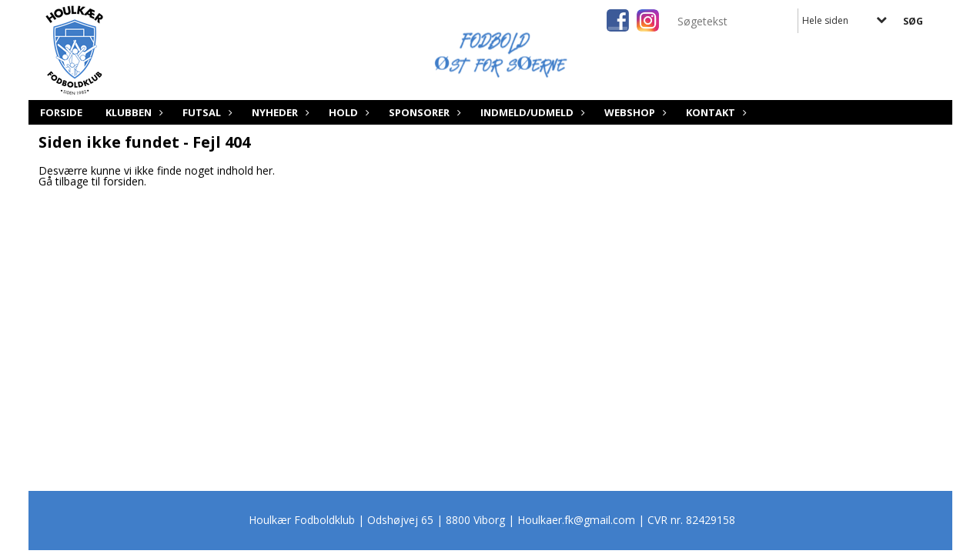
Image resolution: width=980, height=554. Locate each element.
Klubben (132, 112)
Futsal (206, 112)
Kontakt (714, 112)
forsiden (124, 181)
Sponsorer (423, 112)
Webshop (634, 112)
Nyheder (279, 112)
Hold (347, 112)
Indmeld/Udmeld (531, 112)
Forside (61, 112)
